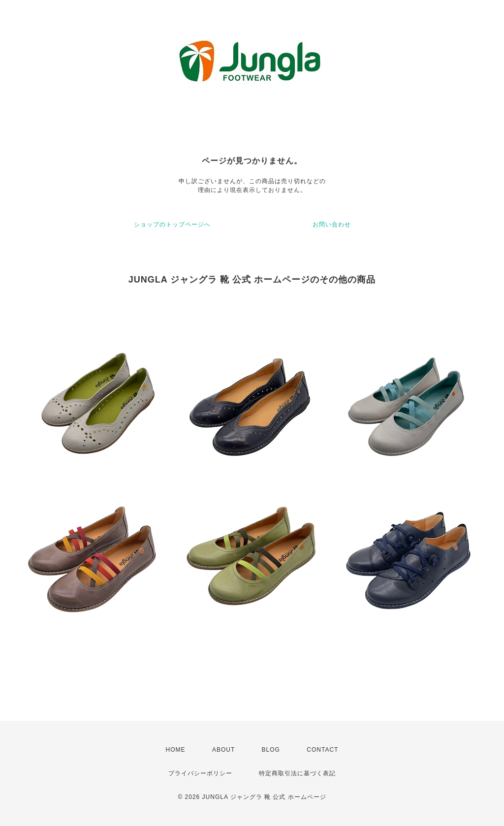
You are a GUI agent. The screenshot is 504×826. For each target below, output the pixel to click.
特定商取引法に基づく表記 (297, 773)
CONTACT (322, 750)
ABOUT (223, 750)
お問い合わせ (332, 224)
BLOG (271, 750)
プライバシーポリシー (200, 773)
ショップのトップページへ (172, 224)
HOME (176, 750)
